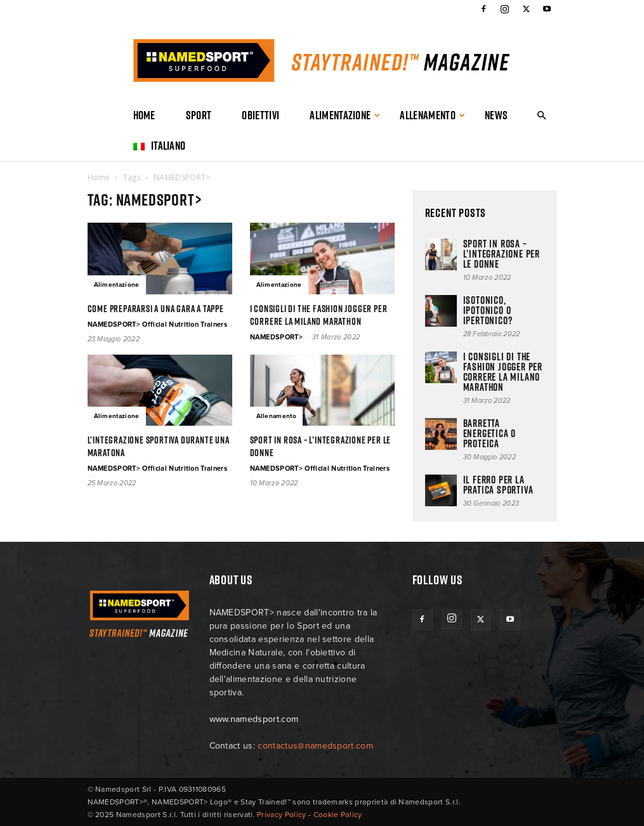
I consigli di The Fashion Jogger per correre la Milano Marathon (319, 315)
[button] (542, 116)
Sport (199, 115)
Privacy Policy (281, 815)
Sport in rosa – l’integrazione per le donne (321, 446)
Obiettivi (260, 115)
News (496, 115)
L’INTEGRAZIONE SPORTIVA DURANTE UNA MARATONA (159, 446)
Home (144, 115)
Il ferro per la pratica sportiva (498, 485)
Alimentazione (345, 115)
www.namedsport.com (254, 719)
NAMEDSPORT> (277, 337)
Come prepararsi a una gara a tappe (156, 309)
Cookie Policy (338, 815)
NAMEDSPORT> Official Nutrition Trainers (157, 324)
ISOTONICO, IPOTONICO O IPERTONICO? (488, 310)
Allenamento (432, 115)
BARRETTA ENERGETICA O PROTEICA (490, 433)
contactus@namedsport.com (315, 746)
